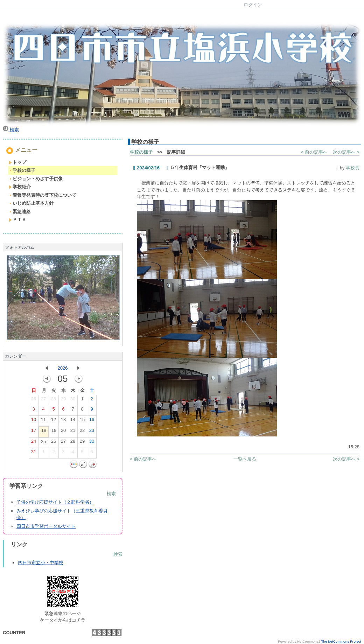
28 (54, 400)
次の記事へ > (346, 152)
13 (63, 421)
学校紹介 (20, 187)
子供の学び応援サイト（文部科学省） (55, 502)
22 (82, 432)
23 (92, 432)
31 (34, 453)
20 (63, 432)
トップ (17, 162)
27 (43, 400)
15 (82, 421)
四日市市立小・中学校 (41, 563)
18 (44, 432)
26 (34, 400)
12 (54, 421)
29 (63, 400)
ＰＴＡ (17, 220)
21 (73, 432)
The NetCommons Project (341, 642)
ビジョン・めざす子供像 (36, 179)
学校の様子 (22, 170)
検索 (11, 130)
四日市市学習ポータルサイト (46, 526)
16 (92, 421)
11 (43, 421)
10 (34, 421)
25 (43, 443)
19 (54, 432)
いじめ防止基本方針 (31, 203)
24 (34, 443)
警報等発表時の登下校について (43, 195)
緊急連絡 (20, 212)
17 (34, 432)
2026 (63, 368)
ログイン (253, 5)
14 (73, 421)
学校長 (353, 168)
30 (73, 400)
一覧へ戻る (245, 459)
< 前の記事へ (314, 152)
